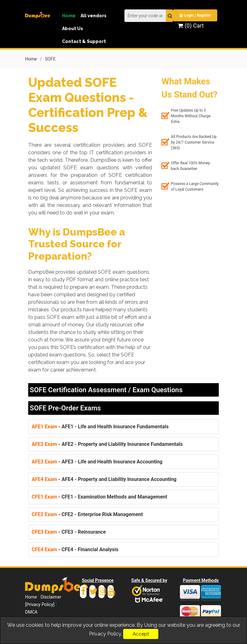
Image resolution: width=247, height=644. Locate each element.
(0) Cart (191, 26)
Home (69, 16)
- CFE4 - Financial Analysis (75, 549)
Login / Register (195, 15)
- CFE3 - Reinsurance (69, 532)
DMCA (31, 612)
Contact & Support (84, 41)
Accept (141, 634)
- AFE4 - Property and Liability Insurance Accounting (104, 479)
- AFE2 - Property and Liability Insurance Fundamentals (107, 444)
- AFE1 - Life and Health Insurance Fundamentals (100, 427)
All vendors (94, 16)
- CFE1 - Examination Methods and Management (99, 497)
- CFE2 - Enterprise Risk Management (87, 514)
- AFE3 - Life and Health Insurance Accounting (97, 462)
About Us (73, 29)
